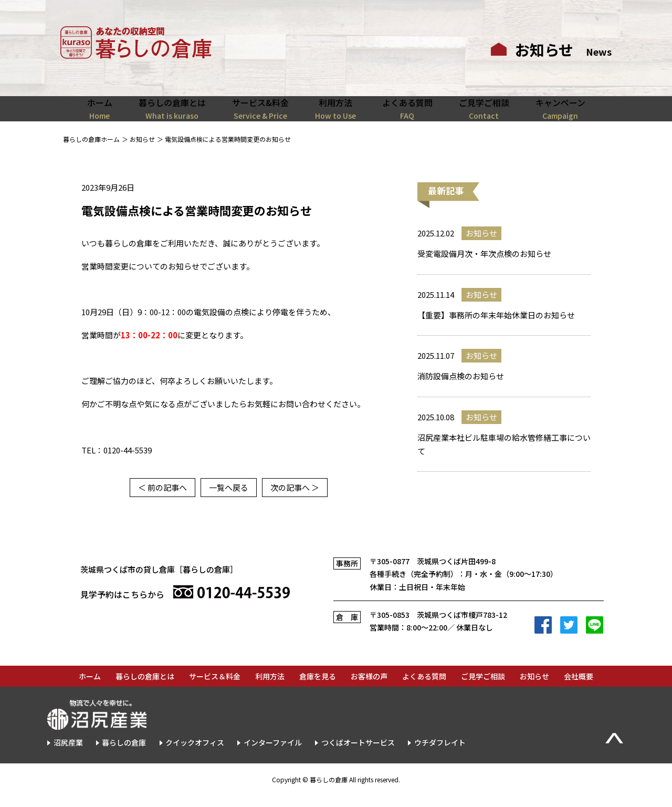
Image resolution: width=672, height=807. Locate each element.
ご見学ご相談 (483, 688)
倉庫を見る (318, 688)
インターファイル (273, 754)
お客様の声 (369, 688)
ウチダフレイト (440, 754)
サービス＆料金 (215, 688)
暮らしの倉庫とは (145, 688)
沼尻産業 (68, 754)
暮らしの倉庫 (124, 754)
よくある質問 (424, 688)
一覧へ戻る (229, 499)
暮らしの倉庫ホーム (91, 151)
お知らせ (142, 151)
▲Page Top (614, 750)
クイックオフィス (195, 754)
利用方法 (270, 688)
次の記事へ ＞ (295, 499)
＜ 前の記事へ (162, 499)
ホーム (90, 688)
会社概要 (579, 688)
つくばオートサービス (358, 754)
